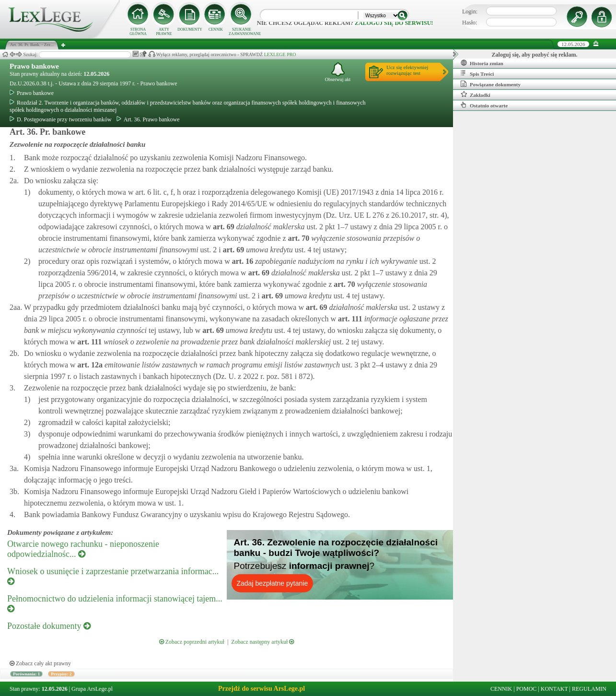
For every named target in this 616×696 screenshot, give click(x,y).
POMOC (527, 689)
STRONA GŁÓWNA (138, 32)
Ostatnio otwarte (484, 105)
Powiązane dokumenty (491, 84)
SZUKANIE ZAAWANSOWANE (242, 32)
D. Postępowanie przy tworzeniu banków (61, 119)
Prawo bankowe (34, 66)
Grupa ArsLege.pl (92, 689)
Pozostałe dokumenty (49, 626)
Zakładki (476, 94)
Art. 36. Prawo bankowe (148, 119)
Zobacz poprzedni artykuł (192, 642)
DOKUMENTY (190, 29)
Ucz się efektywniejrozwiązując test (407, 70)
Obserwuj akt (338, 72)
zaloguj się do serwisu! (394, 23)
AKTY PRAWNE (164, 32)
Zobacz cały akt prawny (40, 663)
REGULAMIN (589, 689)
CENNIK (216, 29)
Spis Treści (477, 73)
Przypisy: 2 (61, 674)
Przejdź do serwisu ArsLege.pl (262, 689)
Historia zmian (482, 63)
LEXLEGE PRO (280, 54)
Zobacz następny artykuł (262, 642)
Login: (470, 12)
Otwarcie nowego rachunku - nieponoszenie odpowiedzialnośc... (83, 549)
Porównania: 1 (26, 674)
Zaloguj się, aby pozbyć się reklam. (535, 55)
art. (222, 227)
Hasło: (470, 23)
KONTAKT (554, 689)
